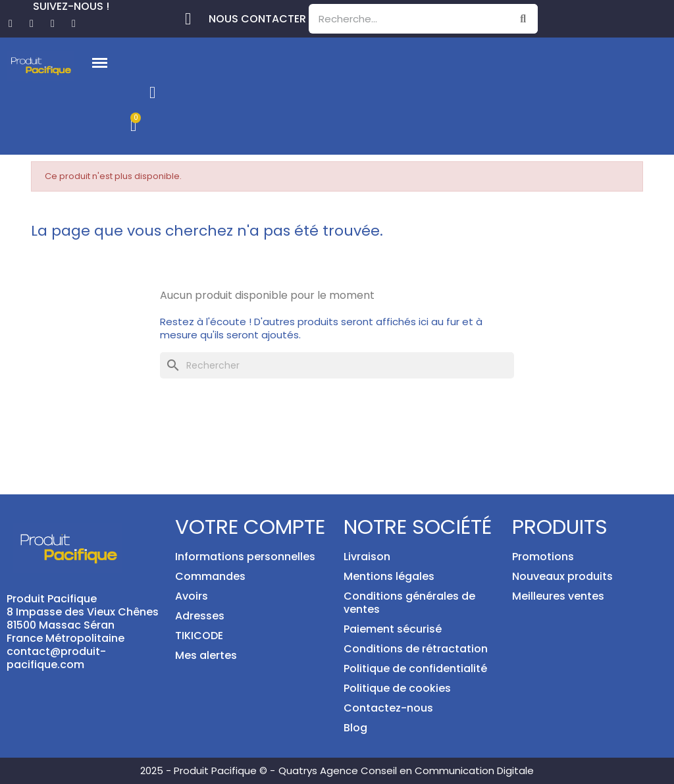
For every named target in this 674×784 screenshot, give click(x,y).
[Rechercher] (337, 365)
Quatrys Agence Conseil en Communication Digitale (406, 771)
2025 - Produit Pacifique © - (208, 771)
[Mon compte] (152, 92)
